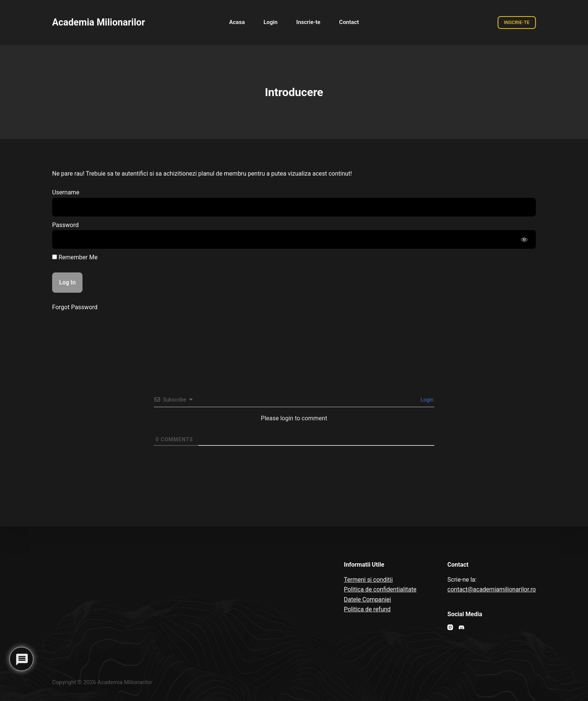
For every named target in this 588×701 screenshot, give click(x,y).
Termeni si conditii (368, 580)
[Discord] (461, 627)
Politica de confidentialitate (380, 589)
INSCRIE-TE (517, 22)
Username (66, 192)
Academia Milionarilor (99, 22)
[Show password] (524, 239)
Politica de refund (367, 609)
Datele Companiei (367, 599)
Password (65, 225)
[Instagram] (450, 627)
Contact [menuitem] (349, 22)
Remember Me (75, 257)
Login (426, 400)
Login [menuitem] (271, 22)
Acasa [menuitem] (237, 22)
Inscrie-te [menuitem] (308, 22)
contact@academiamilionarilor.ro (492, 589)
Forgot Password (75, 307)
